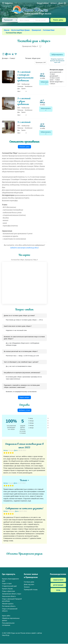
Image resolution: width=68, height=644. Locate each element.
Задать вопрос (24, 398)
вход (58, 590)
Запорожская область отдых (12, 594)
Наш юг (7, 30)
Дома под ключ (29, 585)
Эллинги (27, 587)
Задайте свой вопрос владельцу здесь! (24, 248)
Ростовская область (9, 606)
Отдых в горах (7, 584)
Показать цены (24, 147)
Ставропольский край (9, 586)
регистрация (58, 585)
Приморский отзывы (31, 590)
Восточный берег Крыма (20, 30)
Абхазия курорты (8, 604)
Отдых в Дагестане (8, 591)
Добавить (58, 3)
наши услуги (58, 580)
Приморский (36, 30)
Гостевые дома (49, 30)
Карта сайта (6, 616)
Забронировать (46, 82)
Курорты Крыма (7, 589)
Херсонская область (9, 597)
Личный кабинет (43, 3)
